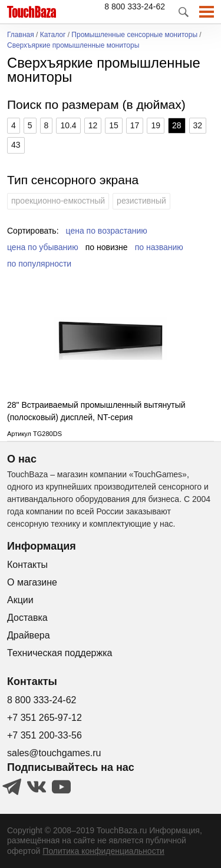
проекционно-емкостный (58, 201)
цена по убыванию (43, 247)
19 (156, 125)
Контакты (27, 565)
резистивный (141, 201)
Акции (20, 600)
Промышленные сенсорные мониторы (134, 35)
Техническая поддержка (60, 653)
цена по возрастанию (107, 231)
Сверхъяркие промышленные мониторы (73, 46)
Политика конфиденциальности (103, 851)
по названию (159, 247)
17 (135, 125)
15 (114, 125)
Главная (21, 35)
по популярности (39, 264)
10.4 (68, 125)
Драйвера (29, 635)
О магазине (32, 582)
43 (16, 145)
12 (93, 125)
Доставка (27, 618)
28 (177, 125)
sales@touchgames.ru (54, 753)
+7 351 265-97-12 (44, 718)
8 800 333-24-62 (135, 6)
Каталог (53, 35)
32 (198, 125)
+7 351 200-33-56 (44, 735)
